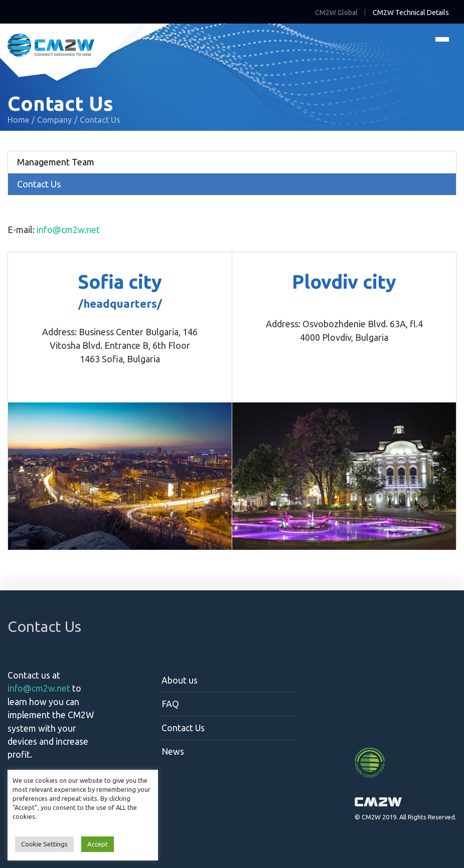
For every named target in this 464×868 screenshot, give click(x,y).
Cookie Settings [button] (44, 844)
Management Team (56, 162)
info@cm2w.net (68, 230)
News (173, 751)
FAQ (170, 704)
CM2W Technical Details (411, 13)
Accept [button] (98, 844)
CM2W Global (336, 13)
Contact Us (39, 184)
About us (180, 680)
